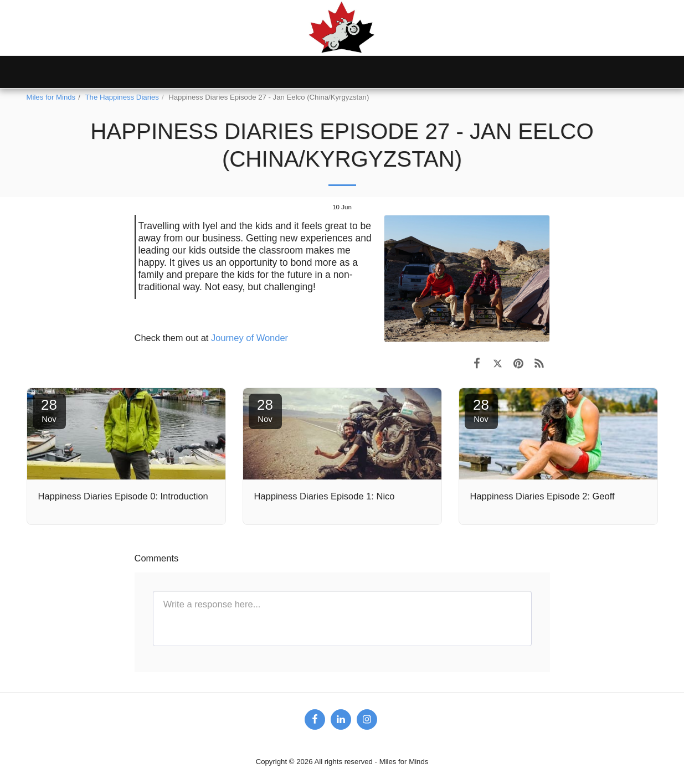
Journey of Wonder (250, 338)
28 (49, 410)
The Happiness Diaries (122, 97)
